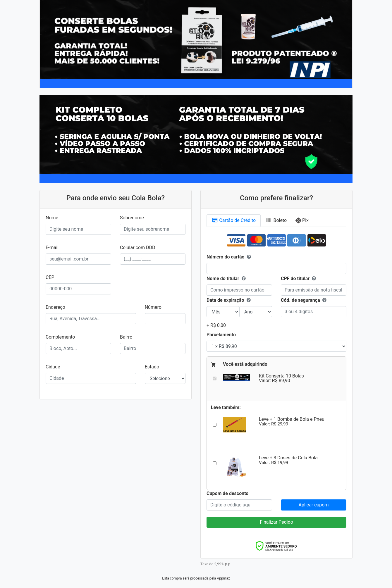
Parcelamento (221, 335)
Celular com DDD (138, 248)
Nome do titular (227, 279)
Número (153, 307)
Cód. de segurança (304, 300)
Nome (52, 218)
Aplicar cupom (313, 505)
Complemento (60, 337)
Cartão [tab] (234, 220)
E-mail (52, 248)
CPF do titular (295, 279)
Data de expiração (229, 300)
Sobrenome (132, 218)
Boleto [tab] (276, 220)
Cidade (53, 367)
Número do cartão (229, 257)
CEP (50, 277)
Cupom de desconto (227, 493)
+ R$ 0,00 (216, 325)
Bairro (126, 337)
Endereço (55, 307)
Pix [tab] (305, 220)
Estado (152, 367)
